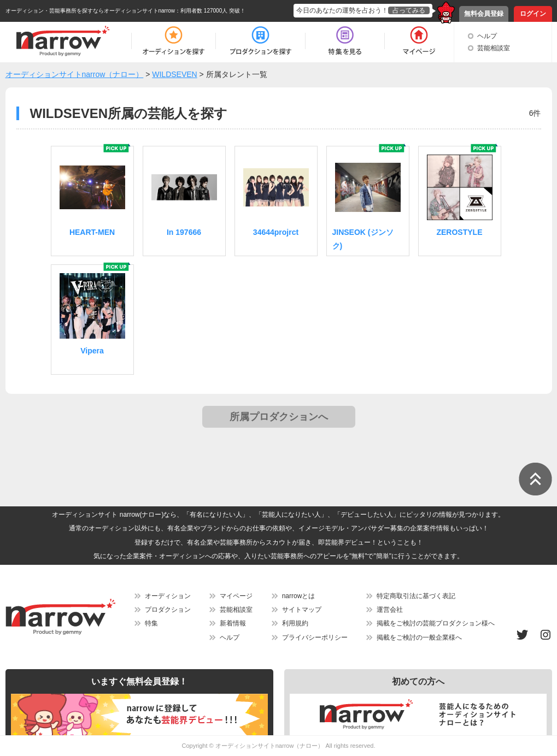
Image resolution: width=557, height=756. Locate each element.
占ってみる (409, 10)
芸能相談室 (494, 48)
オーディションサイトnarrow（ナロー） (270, 746)
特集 (151, 623)
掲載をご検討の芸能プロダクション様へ (436, 623)
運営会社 (390, 610)
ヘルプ (487, 36)
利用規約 (295, 623)
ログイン (533, 14)
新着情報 (233, 623)
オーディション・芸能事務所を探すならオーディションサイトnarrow (90, 11)
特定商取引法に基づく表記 (416, 596)
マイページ (236, 596)
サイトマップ (302, 610)
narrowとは (299, 596)
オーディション (168, 596)
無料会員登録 (484, 14)
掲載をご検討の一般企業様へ (419, 637)
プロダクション (168, 610)
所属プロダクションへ (279, 417)
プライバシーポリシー (315, 637)
